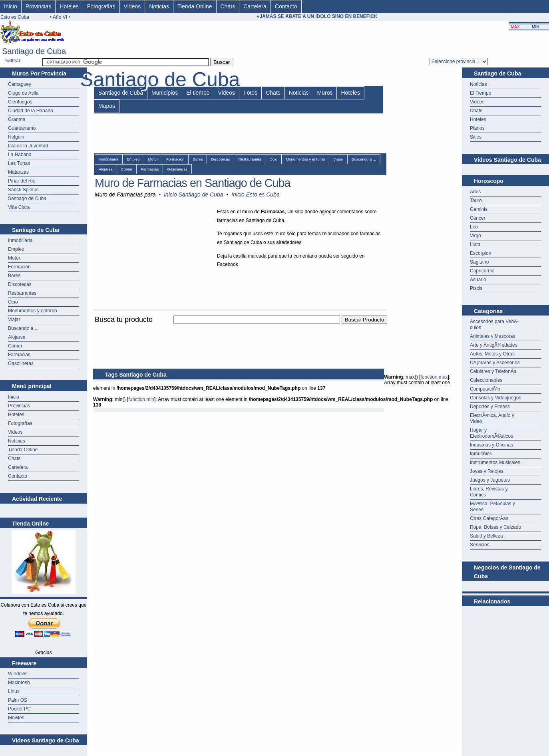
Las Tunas (19, 163)
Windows (18, 674)
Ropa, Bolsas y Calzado (495, 527)
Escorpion (480, 253)
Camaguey (20, 84)
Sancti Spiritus (23, 190)
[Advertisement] (239, 328)
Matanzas (18, 172)
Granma (17, 119)
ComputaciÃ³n (485, 389)
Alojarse (17, 337)
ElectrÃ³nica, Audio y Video (492, 418)
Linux (14, 691)
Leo (474, 227)
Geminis (479, 209)
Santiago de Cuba (27, 198)
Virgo (475, 236)
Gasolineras (21, 363)
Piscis (476, 288)
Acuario (478, 280)
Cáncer (478, 218)
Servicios (480, 545)
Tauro (476, 200)
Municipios (165, 93)
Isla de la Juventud (28, 146)
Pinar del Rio (22, 181)
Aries (475, 192)
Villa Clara (19, 207)
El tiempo (198, 93)
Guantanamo (22, 128)
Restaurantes (22, 293)
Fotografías (101, 6)
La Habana (20, 155)
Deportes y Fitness (490, 407)
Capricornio (482, 271)
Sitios (476, 137)
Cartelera (255, 6)
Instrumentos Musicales (495, 462)
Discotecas (20, 284)
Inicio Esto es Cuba (256, 194)
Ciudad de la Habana (31, 111)
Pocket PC (19, 709)
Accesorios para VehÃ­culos (494, 324)
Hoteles (69, 6)
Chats (228, 6)
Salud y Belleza (486, 536)
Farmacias (19, 355)
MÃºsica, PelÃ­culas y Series (492, 507)
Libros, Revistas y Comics (489, 492)
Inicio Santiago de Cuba (194, 194)
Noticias (159, 6)
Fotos (250, 93)
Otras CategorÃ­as (489, 518)
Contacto (286, 6)
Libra (475, 244)
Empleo (16, 249)
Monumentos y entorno (33, 311)
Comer (15, 346)
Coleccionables (486, 380)
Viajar (14, 319)
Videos (132, 6)
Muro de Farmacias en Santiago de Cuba (193, 183)
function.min (141, 399)
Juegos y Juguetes (490, 480)
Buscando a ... (23, 328)
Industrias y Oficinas (491, 445)
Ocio (13, 302)
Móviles (16, 718)
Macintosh (19, 683)
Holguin (16, 137)
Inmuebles (481, 454)
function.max (434, 377)
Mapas (107, 106)
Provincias (39, 6)
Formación (19, 267)
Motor (14, 258)
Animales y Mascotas (492, 336)
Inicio (11, 6)
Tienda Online (195, 6)
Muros (325, 93)
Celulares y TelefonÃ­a (493, 371)
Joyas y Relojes (487, 471)
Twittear (12, 61)
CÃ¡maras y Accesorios (495, 363)
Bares (14, 276)
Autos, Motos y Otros (492, 354)
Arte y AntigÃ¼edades (494, 345)
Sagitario (479, 262)
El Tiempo (480, 93)
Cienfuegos (20, 102)
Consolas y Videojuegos (496, 398)
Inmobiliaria (20, 240)
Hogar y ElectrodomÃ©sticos (491, 433)
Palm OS (18, 700)
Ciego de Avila (23, 93)
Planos (477, 128)
